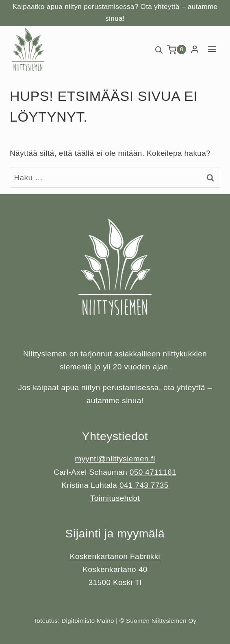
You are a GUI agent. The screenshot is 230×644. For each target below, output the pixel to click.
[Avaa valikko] (212, 49)
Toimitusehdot (115, 498)
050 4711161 (153, 472)
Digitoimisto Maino (88, 621)
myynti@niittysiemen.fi (115, 459)
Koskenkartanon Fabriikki (115, 556)
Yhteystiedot (115, 436)
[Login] (195, 50)
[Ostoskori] (177, 49)
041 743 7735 (144, 485)
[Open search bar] (159, 49)
